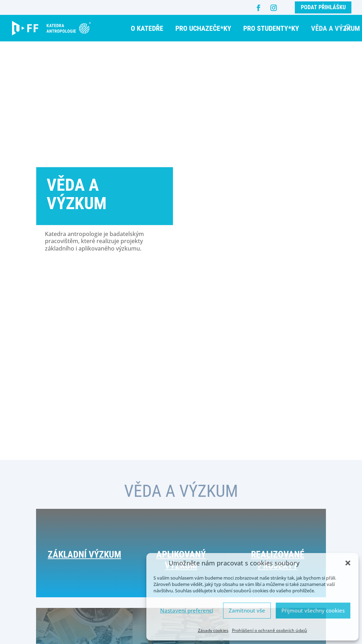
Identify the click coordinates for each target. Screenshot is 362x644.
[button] (348, 563)
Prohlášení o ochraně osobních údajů (270, 630)
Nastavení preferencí (187, 610)
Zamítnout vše (247, 610)
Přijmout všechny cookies (313, 610)
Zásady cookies (213, 630)
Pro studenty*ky (271, 28)
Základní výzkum (84, 567)
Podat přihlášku (323, 7)
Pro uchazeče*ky (203, 28)
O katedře (147, 28)
